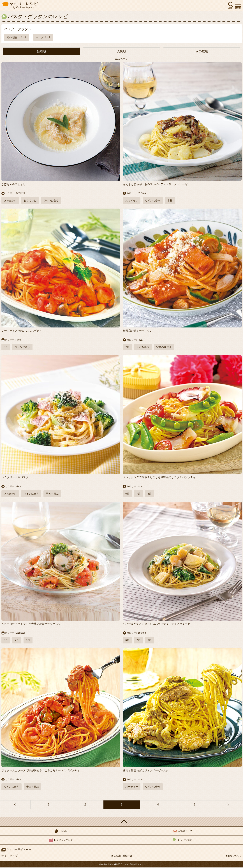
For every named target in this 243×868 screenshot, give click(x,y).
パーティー (132, 787)
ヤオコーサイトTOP (19, 850)
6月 (127, 494)
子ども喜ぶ (143, 347)
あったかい (10, 200)
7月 (127, 347)
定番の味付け (164, 347)
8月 (6, 347)
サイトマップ (10, 856)
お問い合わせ (234, 856)
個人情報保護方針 (122, 856)
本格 (170, 200)
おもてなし (30, 200)
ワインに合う (51, 200)
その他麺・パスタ (17, 37)
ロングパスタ (43, 37)
